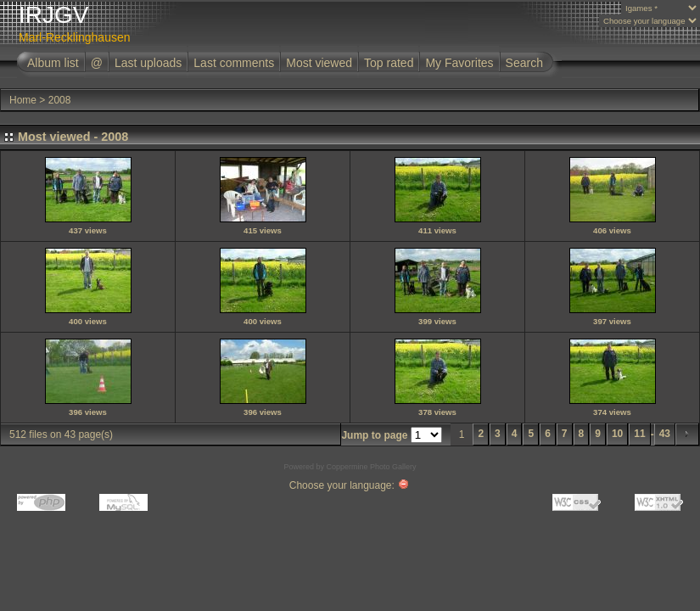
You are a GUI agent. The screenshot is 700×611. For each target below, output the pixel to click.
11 (639, 434)
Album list (53, 63)
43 (665, 434)
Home (23, 100)
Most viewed (319, 63)
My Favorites (459, 63)
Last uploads (148, 63)
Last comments (234, 63)
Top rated (389, 63)
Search (524, 63)
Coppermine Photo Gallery (371, 467)
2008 (60, 100)
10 (617, 434)
